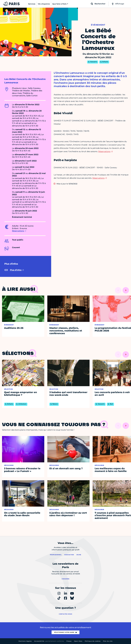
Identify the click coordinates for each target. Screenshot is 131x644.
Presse (69, 641)
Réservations (18, 231)
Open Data (78, 641)
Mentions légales (25, 641)
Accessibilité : (49, 641)
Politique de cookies (93, 641)
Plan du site (108, 641)
